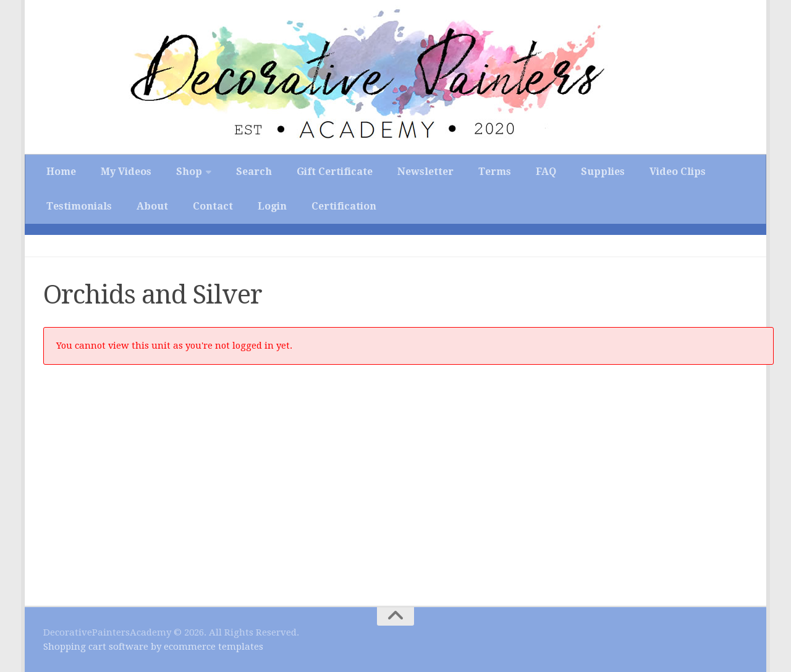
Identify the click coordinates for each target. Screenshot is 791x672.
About (152, 206)
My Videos (126, 172)
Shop (189, 172)
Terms (495, 172)
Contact (213, 206)
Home (61, 172)
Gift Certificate (335, 172)
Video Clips (678, 172)
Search (254, 172)
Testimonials (79, 206)
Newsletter (425, 172)
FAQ (546, 172)
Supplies (603, 172)
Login (272, 206)
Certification (344, 206)
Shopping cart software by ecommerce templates (153, 647)
